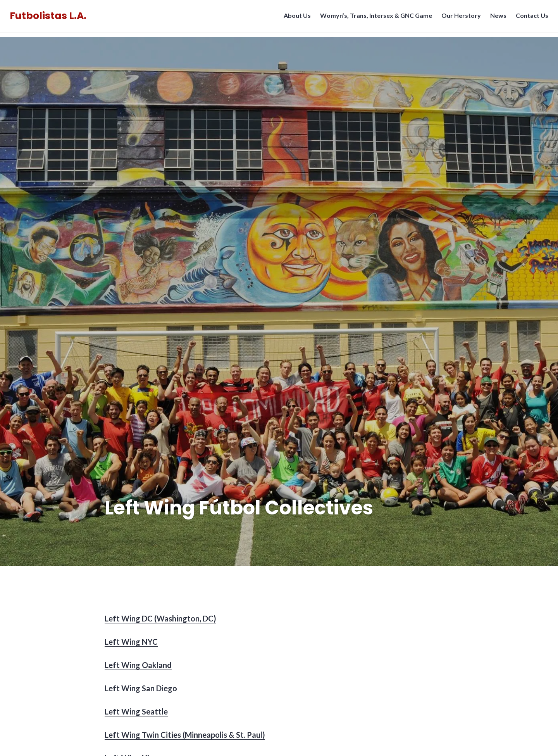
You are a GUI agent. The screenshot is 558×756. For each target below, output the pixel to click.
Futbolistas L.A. (50, 18)
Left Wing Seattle (136, 711)
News (496, 18)
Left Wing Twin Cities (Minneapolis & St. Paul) (185, 735)
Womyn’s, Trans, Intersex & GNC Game (374, 18)
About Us (295, 18)
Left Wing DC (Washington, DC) (160, 618)
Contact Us (530, 18)
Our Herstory (459, 18)
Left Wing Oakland (138, 665)
